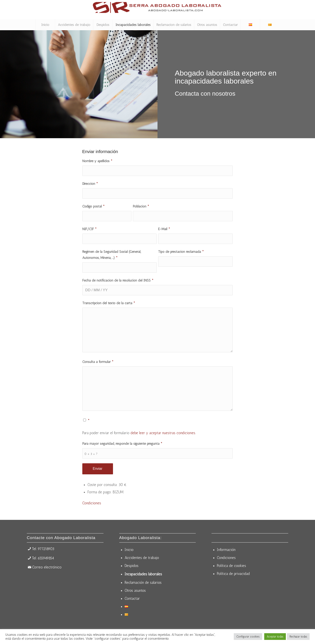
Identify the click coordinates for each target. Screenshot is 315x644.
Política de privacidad (233, 574)
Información (226, 550)
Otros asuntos (135, 590)
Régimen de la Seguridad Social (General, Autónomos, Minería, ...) (112, 255)
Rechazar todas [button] (298, 637)
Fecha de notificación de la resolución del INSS (118, 280)
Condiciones (92, 503)
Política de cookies (231, 566)
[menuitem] (45, 25)
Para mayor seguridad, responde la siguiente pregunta (122, 444)
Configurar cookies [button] (248, 637)
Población (141, 206)
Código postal (93, 206)
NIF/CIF (89, 229)
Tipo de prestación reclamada (181, 252)
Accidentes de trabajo (142, 558)
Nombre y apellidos (97, 161)
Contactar (132, 598)
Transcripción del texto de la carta (109, 303)
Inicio (129, 550)
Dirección (90, 184)
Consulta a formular (98, 362)
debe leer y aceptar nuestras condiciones (163, 433)
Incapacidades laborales (143, 574)
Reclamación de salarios (143, 582)
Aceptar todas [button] (275, 637)
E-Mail (164, 229)
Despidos (132, 566)
